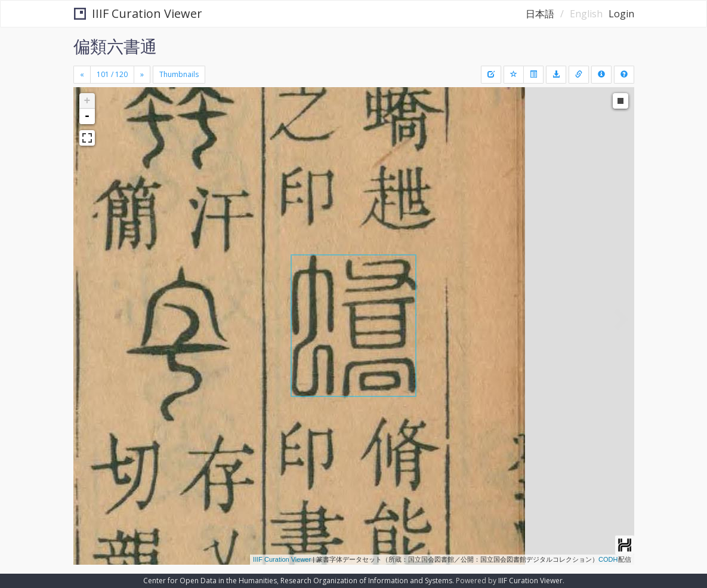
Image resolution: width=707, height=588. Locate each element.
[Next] (142, 75)
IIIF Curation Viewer (138, 13)
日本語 (540, 14)
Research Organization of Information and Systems (366, 581)
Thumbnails (179, 74)
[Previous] (82, 75)
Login (621, 14)
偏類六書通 (115, 46)
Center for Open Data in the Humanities (210, 581)
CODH (608, 559)
